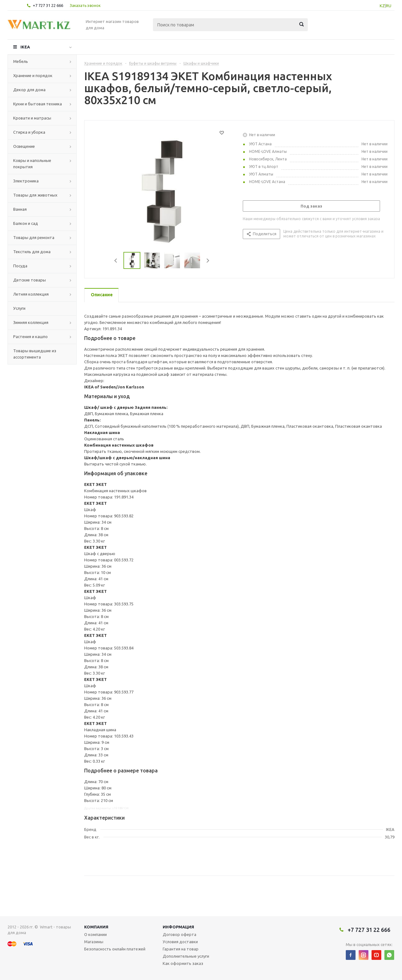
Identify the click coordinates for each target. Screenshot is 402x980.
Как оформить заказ (183, 963)
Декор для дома (29, 90)
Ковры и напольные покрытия (32, 164)
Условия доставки (180, 942)
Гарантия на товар (181, 949)
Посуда (20, 266)
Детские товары (30, 280)
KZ (382, 6)
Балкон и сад (26, 223)
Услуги (19, 308)
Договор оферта (179, 934)
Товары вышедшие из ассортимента (35, 354)
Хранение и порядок (33, 75)
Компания (96, 927)
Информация (178, 927)
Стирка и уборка (29, 132)
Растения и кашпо (30, 337)
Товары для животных (35, 195)
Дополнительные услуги (186, 956)
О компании (95, 934)
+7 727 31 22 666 (48, 5)
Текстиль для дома (32, 252)
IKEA (25, 47)
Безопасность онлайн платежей (115, 949)
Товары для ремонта (34, 237)
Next (208, 261)
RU (389, 6)
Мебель (21, 61)
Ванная (20, 209)
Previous (116, 261)
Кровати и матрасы (32, 118)
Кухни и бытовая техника (38, 104)
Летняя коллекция (31, 294)
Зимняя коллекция (31, 322)
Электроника (26, 181)
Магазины (94, 942)
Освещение (24, 146)
